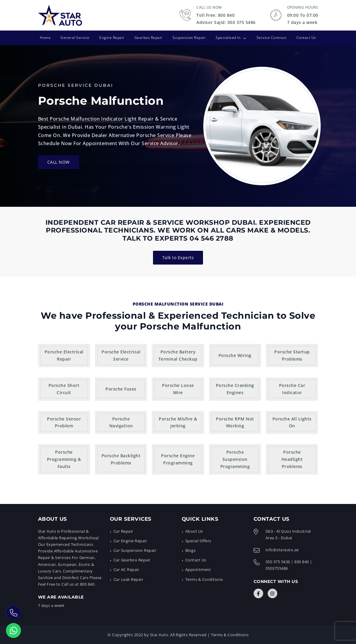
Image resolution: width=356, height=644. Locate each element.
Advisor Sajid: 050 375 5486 (226, 22)
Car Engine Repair (130, 541)
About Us (194, 531)
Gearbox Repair (148, 38)
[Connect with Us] (258, 593)
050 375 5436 (278, 562)
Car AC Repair (127, 569)
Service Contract (272, 38)
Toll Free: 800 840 (215, 15)
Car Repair (123, 531)
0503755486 (277, 568)
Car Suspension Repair (135, 550)
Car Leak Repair (128, 579)
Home (45, 38)
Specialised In (228, 38)
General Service (75, 38)
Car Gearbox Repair (132, 560)
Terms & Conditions (204, 579)
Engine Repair (112, 38)
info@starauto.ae (282, 550)
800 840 (302, 562)
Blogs (191, 550)
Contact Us (307, 38)
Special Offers (198, 541)
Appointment (198, 569)
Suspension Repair (189, 38)
